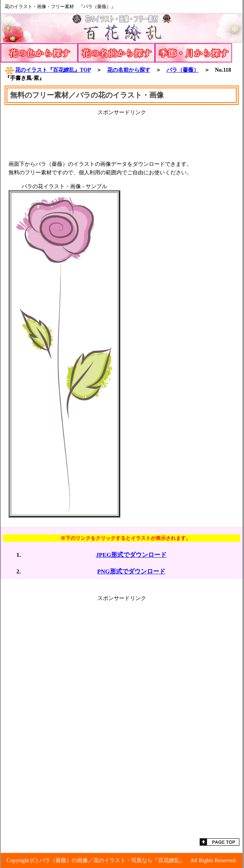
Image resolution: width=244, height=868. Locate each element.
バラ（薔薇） (183, 70)
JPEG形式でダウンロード (131, 555)
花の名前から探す (129, 70)
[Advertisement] (122, 135)
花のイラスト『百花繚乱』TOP (48, 70)
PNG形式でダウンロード (131, 571)
